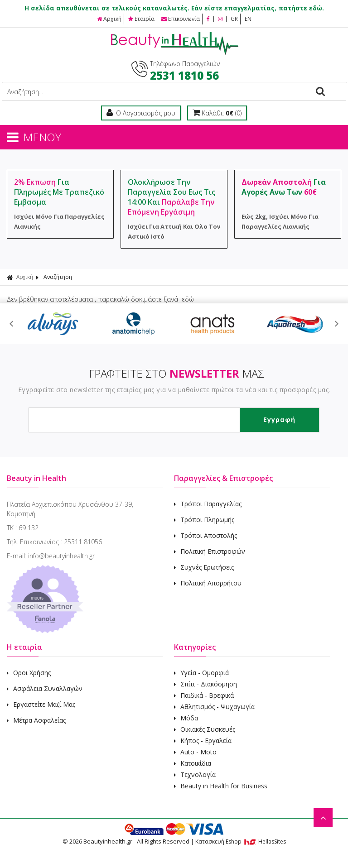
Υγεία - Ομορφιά (201, 673)
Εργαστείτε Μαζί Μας (41, 704)
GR (234, 19)
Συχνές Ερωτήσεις (204, 567)
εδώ (188, 299)
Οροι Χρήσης (29, 673)
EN (248, 19)
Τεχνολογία (195, 774)
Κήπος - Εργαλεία (203, 741)
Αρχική (109, 19)
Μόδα (186, 718)
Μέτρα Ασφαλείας (36, 720)
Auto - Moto (195, 752)
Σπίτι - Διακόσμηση (205, 684)
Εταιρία (141, 19)
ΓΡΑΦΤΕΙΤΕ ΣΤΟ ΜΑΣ (176, 373)
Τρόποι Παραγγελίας (208, 504)
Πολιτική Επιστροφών (210, 551)
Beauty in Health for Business (221, 786)
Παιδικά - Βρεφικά (204, 695)
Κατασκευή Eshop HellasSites (241, 842)
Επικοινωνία (181, 19)
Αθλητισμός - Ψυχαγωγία (214, 707)
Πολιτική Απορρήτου (208, 583)
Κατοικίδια (193, 763)
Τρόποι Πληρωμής (204, 520)
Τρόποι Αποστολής (205, 535)
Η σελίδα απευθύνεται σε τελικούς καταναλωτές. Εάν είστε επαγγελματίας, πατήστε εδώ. (174, 8)
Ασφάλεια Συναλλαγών (45, 688)
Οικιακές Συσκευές (205, 729)
